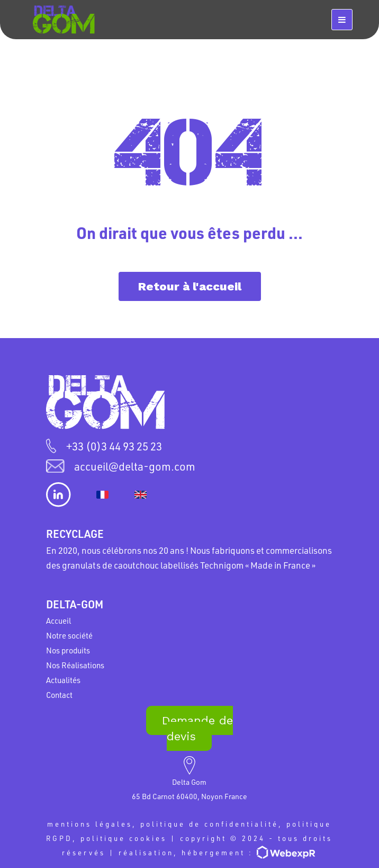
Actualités (63, 680)
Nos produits (68, 650)
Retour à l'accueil (190, 286)
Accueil (58, 621)
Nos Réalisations (75, 665)
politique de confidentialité (209, 824)
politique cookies (124, 838)
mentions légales (90, 824)
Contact (59, 695)
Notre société (69, 635)
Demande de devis (197, 728)
